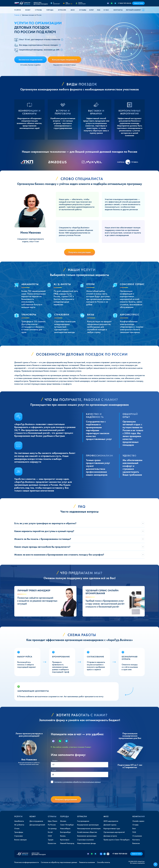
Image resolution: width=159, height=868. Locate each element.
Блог (92, 10)
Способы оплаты (103, 862)
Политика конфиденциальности (27, 862)
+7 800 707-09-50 (124, 3)
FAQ (99, 10)
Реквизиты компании (87, 862)
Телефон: (55, 760)
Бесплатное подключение (31, 60)
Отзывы (83, 10)
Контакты (118, 10)
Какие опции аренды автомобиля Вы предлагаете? (42, 547)
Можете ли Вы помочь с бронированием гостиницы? (43, 539)
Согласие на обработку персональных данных (59, 862)
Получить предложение (66, 799)
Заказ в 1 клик (138, 3)
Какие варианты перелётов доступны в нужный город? (44, 531)
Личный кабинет (133, 10)
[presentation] (66, 791)
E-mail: (54, 770)
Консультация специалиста (64, 60)
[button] (18, 10)
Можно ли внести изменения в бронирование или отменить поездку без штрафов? (59, 555)
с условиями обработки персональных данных (77, 782)
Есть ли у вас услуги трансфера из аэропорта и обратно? (45, 523)
